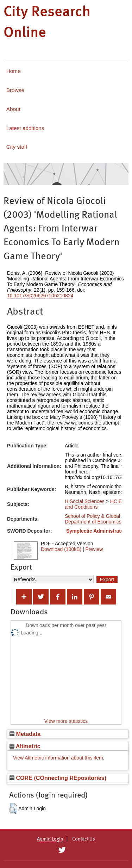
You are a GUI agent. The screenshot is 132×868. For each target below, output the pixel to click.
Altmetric (25, 746)
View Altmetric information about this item (58, 758)
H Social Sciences (85, 501)
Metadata (25, 734)
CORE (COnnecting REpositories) (58, 778)
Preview (94, 549)
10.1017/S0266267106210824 (40, 296)
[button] (13, 809)
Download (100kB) (61, 549)
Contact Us (84, 839)
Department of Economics (93, 522)
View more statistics (66, 721)
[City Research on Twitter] (62, 850)
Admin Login (50, 839)
